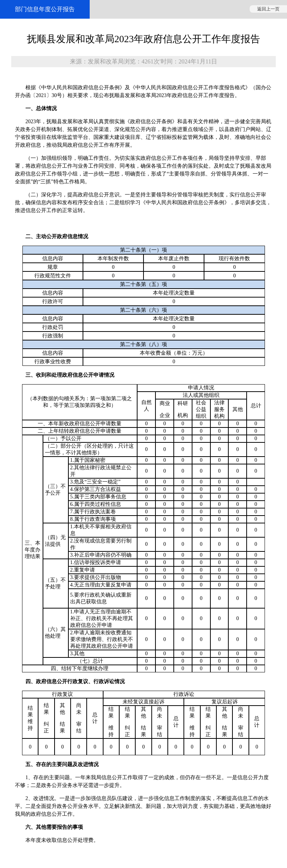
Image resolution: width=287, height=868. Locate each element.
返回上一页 (268, 9)
